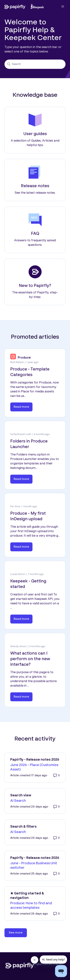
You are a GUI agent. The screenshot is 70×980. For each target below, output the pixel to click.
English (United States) (48, 966)
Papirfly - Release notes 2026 (35, 760)
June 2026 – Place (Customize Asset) (34, 767)
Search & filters (23, 827)
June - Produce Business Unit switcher (34, 866)
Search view (21, 795)
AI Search (18, 801)
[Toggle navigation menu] (59, 7)
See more (18, 931)
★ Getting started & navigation (27, 896)
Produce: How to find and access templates (31, 906)
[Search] (35, 64)
